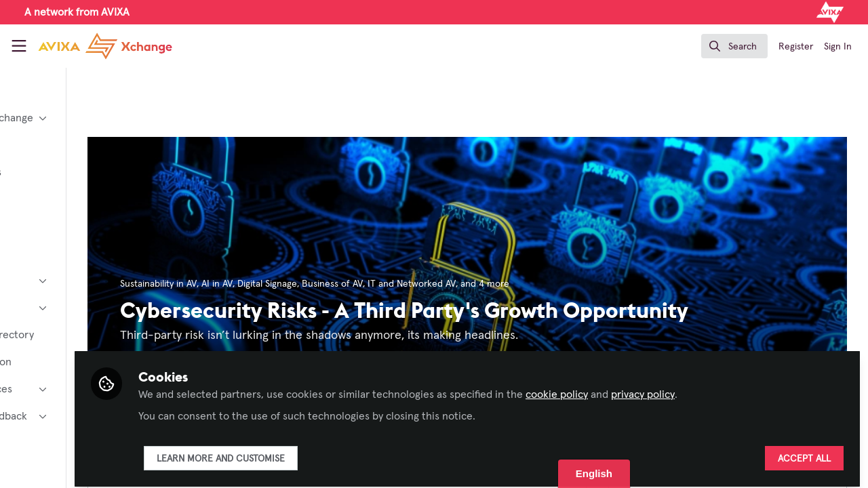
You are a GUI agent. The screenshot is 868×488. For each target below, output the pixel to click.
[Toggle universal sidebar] (19, 46)
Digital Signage (364, 284)
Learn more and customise (328, 452)
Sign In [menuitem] (838, 47)
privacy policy (750, 388)
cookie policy (664, 388)
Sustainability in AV (255, 284)
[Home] (105, 46)
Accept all (804, 452)
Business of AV (429, 284)
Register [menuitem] (796, 47)
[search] (734, 46)
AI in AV (314, 284)
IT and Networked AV (509, 284)
